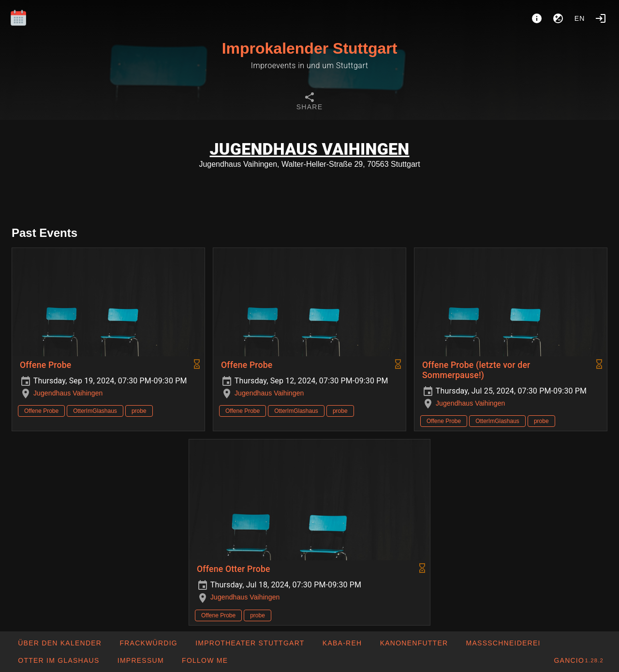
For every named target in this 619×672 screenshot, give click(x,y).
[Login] (601, 18)
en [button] (580, 18)
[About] (537, 18)
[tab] (309, 102)
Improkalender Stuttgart (310, 48)
